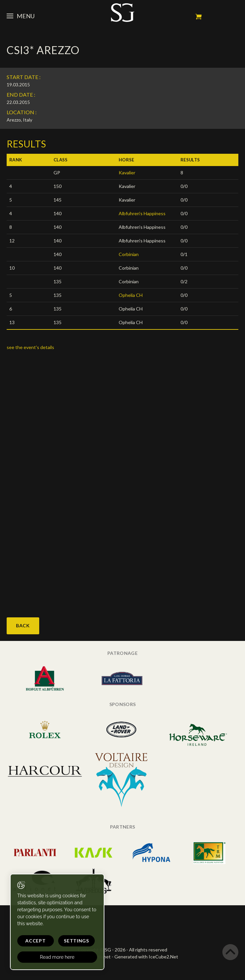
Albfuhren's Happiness (142, 213)
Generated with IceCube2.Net (146, 957)
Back (23, 625)
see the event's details (30, 347)
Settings (76, 941)
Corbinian (129, 254)
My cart (198, 17)
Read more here (57, 957)
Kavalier (127, 173)
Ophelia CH (131, 295)
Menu (21, 16)
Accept (35, 941)
